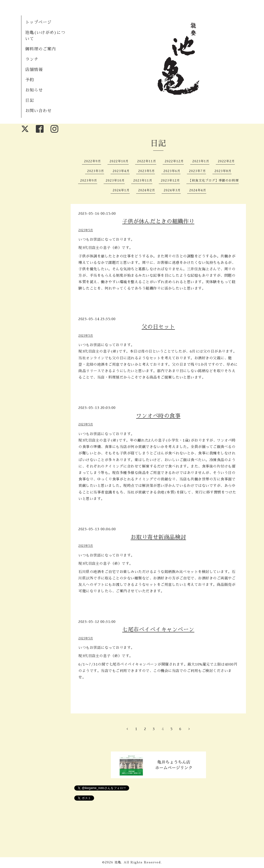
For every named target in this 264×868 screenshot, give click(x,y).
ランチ (32, 59)
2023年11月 (143, 181)
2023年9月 (89, 181)
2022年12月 (174, 161)
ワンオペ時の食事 (158, 416)
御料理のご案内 (41, 49)
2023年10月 (115, 181)
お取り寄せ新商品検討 (158, 537)
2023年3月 (96, 171)
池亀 (118, 862)
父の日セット (158, 327)
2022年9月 (93, 161)
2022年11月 (147, 161)
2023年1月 (201, 161)
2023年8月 (223, 171)
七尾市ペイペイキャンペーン (158, 629)
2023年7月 (197, 171)
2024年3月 (172, 190)
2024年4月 (198, 190)
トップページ (38, 22)
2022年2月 (226, 161)
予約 (30, 80)
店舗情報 (34, 70)
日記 (30, 101)
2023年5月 (147, 171)
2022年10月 (119, 161)
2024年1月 (121, 190)
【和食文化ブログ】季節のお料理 (214, 181)
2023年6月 (172, 171)
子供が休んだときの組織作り (158, 221)
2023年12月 (170, 181)
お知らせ (34, 90)
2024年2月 (147, 190)
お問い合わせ (38, 111)
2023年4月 (121, 171)
